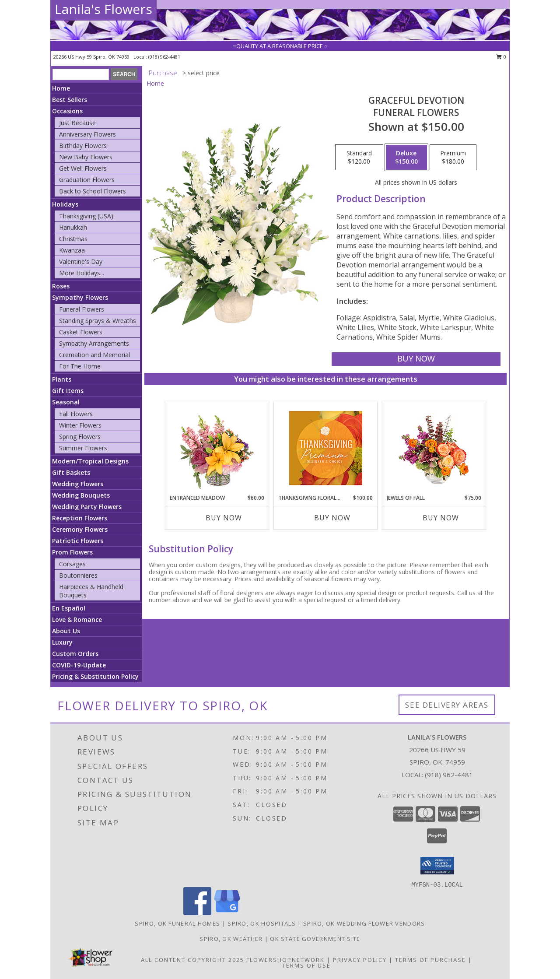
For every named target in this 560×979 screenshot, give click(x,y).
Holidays (65, 204)
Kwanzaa (72, 250)
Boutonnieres (78, 575)
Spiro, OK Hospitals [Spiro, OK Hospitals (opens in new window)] (262, 923)
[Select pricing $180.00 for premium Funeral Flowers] (453, 158)
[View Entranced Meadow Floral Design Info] (217, 448)
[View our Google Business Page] (227, 913)
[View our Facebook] (197, 913)
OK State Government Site (315, 939)
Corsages (72, 564)
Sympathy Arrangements (94, 343)
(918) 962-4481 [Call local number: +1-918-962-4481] (164, 57)
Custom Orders (75, 654)
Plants (62, 379)
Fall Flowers (76, 414)
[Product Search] (81, 74)
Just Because (77, 123)
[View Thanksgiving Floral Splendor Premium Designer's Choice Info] (326, 448)
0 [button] (501, 57)
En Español (69, 608)
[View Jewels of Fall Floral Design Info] (434, 448)
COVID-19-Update (79, 665)
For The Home (80, 366)
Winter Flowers (80, 425)
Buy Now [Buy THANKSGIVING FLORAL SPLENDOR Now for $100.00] (332, 518)
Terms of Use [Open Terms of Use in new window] (306, 965)
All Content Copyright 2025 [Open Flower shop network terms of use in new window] (192, 960)
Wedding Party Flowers (87, 507)
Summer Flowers (83, 448)
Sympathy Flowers (80, 297)
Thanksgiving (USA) (86, 216)
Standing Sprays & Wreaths (98, 321)
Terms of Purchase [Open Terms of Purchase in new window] (430, 960)
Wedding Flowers (78, 484)
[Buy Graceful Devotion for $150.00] (416, 359)
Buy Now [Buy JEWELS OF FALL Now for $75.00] (441, 518)
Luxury (62, 642)
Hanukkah (73, 227)
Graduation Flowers (87, 180)
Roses (61, 286)
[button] (437, 866)
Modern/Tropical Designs (90, 461)
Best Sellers (70, 100)
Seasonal (66, 402)
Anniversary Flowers (87, 134)
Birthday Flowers (83, 146)
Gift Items (68, 391)
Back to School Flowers (93, 191)
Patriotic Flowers (78, 541)
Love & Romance (77, 619)
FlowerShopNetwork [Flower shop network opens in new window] (285, 960)
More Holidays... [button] (82, 273)
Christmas (73, 239)
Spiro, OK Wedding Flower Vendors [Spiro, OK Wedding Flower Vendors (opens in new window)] (364, 923)
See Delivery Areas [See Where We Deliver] (447, 705)
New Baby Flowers (86, 157)
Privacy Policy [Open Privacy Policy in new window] (360, 960)
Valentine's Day (81, 261)
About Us (66, 631)
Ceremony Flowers (80, 529)
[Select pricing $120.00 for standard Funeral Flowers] (359, 158)
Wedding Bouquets (81, 495)
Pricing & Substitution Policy (95, 676)
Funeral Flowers (82, 309)
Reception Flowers (80, 518)
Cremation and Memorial (94, 355)
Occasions (67, 111)
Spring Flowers (80, 437)
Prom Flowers (72, 552)
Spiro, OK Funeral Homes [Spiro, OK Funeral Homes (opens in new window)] (177, 923)
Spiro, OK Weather (231, 939)
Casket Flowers (81, 332)
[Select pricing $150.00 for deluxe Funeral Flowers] (406, 158)
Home (61, 88)
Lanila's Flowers (103, 9)
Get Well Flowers (83, 168)
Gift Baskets (71, 472)
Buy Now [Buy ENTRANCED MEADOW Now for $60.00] (224, 518)
